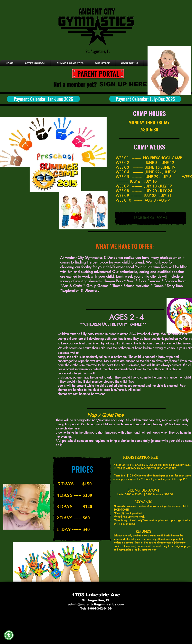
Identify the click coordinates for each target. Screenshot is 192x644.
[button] (9, 635)
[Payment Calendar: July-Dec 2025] (145, 99)
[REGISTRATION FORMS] (151, 218)
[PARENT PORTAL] (98, 74)
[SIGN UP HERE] (123, 84)
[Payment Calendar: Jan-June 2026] (43, 99)
